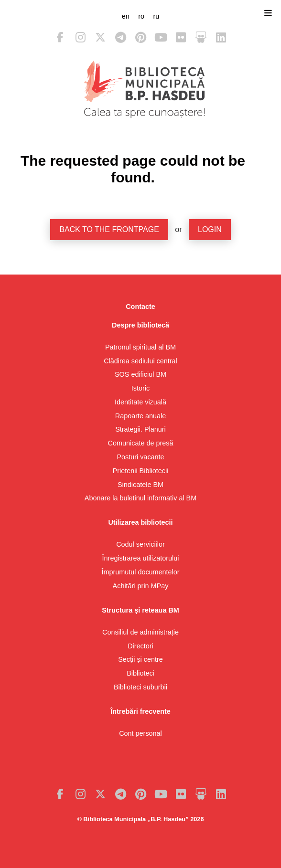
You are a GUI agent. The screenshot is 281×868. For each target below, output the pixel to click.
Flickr (181, 37)
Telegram (120, 37)
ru (156, 16)
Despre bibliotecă (140, 325)
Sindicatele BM (140, 485)
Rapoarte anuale (140, 416)
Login (210, 229)
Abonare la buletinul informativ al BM (140, 498)
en (126, 16)
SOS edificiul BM (140, 374)
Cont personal (140, 733)
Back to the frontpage (109, 229)
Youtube (161, 37)
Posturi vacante (140, 457)
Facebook (60, 37)
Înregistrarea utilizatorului (141, 558)
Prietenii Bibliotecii (141, 471)
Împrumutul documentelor (140, 572)
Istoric (140, 388)
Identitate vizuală (140, 402)
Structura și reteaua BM (140, 610)
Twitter (100, 37)
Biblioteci (140, 673)
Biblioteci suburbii (140, 687)
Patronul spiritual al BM (140, 347)
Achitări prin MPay (141, 586)
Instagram (80, 37)
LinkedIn (221, 37)
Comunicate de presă (141, 443)
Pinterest (140, 37)
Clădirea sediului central (140, 361)
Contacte (140, 307)
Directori (140, 646)
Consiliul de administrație (140, 632)
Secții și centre (140, 659)
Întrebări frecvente (140, 711)
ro (141, 16)
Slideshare (201, 37)
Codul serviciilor (140, 544)
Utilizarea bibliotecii (140, 522)
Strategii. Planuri (140, 429)
